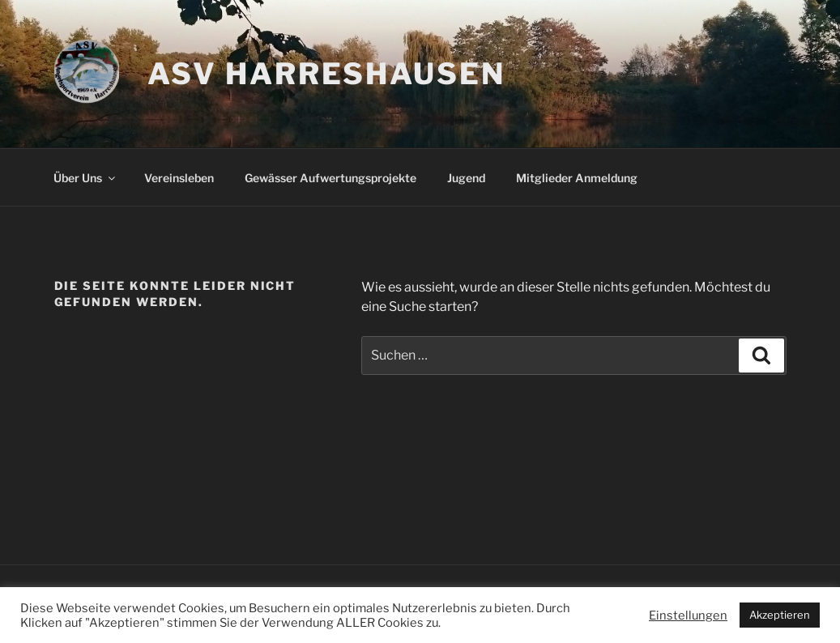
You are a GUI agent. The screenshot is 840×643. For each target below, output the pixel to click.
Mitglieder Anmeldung (577, 178)
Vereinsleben (179, 178)
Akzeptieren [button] (780, 615)
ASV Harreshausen (326, 74)
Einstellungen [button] (688, 615)
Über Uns (85, 178)
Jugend (466, 178)
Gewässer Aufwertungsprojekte (330, 178)
